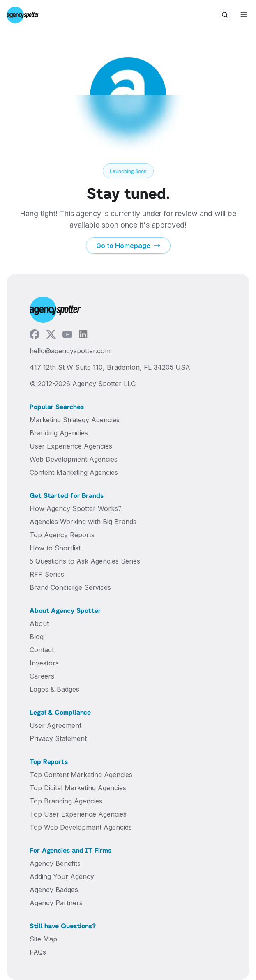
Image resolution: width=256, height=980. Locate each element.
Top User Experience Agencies (78, 814)
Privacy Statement (58, 738)
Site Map (43, 939)
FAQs (38, 952)
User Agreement (55, 725)
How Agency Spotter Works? (76, 508)
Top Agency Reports (62, 535)
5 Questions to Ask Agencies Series (85, 561)
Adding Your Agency (62, 876)
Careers (42, 676)
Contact (42, 650)
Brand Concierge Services (70, 587)
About (39, 623)
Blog (37, 637)
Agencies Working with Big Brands (83, 522)
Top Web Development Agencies (81, 827)
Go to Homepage (128, 246)
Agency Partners (56, 903)
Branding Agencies (59, 433)
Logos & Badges (54, 689)
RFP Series (47, 574)
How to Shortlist (55, 548)
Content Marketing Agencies (74, 472)
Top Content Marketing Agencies (81, 775)
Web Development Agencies (74, 459)
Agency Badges (54, 890)
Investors (44, 663)
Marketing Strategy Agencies (75, 420)
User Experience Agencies (71, 446)
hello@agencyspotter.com (70, 351)
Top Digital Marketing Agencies (78, 788)
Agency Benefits (55, 863)
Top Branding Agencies (66, 801)
